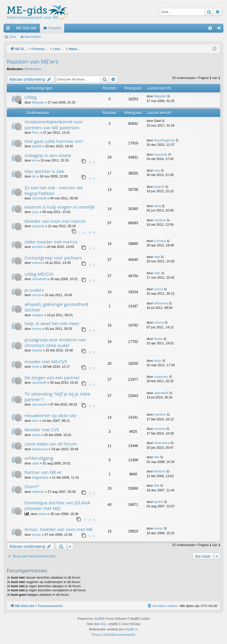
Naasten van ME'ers (33, 62)
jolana (42, 514)
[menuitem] (210, 28)
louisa (158, 339)
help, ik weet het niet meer (52, 323)
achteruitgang (39, 458)
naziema (38, 226)
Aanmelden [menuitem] (220, 29)
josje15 (159, 187)
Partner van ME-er (43, 472)
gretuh (159, 502)
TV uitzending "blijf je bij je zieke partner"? (57, 397)
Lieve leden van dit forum (51, 444)
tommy (37, 329)
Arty (103, 624)
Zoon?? (32, 486)
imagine (38, 315)
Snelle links (9, 29)
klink (35, 421)
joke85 (37, 146)
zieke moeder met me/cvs (51, 242)
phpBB (98, 619)
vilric (157, 273)
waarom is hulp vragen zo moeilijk (60, 207)
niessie (37, 350)
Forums (55, 28)
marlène (160, 220)
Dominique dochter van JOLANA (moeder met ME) (57, 505)
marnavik (161, 154)
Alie (157, 457)
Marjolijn (38, 102)
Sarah (36, 435)
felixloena (161, 303)
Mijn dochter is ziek (44, 171)
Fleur (36, 133)
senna (36, 295)
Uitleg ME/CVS (39, 274)
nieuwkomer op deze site (50, 415)
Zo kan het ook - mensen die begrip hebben (54, 190)
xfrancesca (40, 449)
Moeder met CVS (42, 430)
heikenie (38, 492)
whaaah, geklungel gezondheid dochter (56, 307)
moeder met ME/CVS (46, 361)
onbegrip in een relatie (48, 155)
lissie (35, 367)
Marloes (160, 471)
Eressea (160, 241)
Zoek (12, 37)
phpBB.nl (131, 629)
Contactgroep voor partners (53, 258)
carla (35, 463)
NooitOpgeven (164, 140)
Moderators (33, 69)
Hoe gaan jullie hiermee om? (54, 141)
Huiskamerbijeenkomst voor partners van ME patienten (54, 124)
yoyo (35, 212)
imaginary (161, 377)
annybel (38, 247)
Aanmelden (33, 37)
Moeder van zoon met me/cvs (55, 221)
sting (157, 206)
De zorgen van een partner (52, 377)
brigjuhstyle (40, 477)
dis (34, 176)
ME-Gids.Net (26, 28)
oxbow (37, 263)
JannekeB (39, 198)
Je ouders (34, 290)
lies (34, 160)
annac (36, 535)
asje (157, 170)
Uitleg (30, 97)
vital (157, 257)
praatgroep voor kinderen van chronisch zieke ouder (55, 342)
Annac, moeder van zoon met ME (59, 529)
